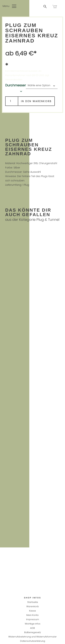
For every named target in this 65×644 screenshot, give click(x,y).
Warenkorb (33, 606)
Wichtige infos (33, 624)
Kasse (32, 611)
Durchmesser (16, 85)
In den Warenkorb (36, 101)
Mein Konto (32, 615)
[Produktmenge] (12, 101)
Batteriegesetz (33, 632)
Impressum (33, 619)
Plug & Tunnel (48, 220)
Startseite (33, 602)
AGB (32, 628)
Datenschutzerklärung (33, 641)
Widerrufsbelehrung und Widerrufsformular (32, 637)
